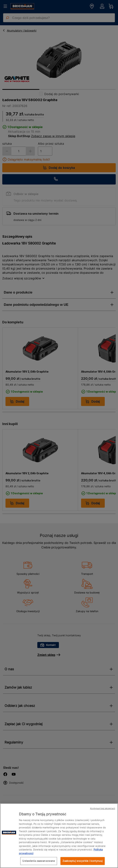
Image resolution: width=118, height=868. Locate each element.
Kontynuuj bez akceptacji (103, 808)
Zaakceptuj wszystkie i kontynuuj (82, 861)
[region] (59, 836)
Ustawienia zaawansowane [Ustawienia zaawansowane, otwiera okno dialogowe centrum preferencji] (39, 861)
